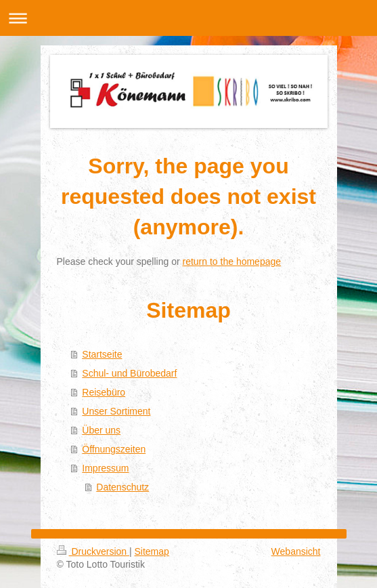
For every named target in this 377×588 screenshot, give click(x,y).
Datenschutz (123, 487)
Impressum (105, 468)
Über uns (101, 430)
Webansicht (296, 551)
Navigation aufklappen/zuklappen (188, 18)
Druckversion (93, 551)
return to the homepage (232, 261)
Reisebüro (104, 392)
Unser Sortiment (116, 411)
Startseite (102, 354)
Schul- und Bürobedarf (129, 373)
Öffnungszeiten (114, 449)
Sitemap (152, 551)
